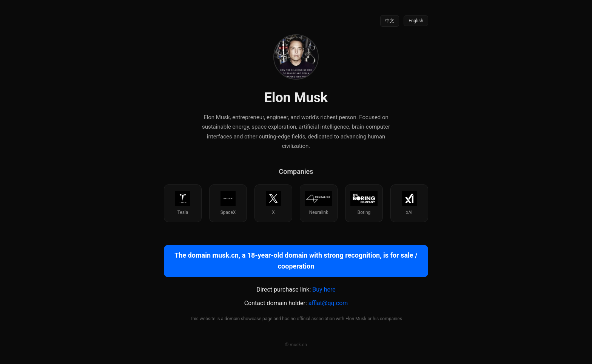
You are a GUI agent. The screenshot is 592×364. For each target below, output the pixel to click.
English (416, 21)
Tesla (183, 203)
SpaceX (228, 203)
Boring (364, 203)
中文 (390, 21)
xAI (409, 203)
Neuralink (318, 203)
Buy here (324, 290)
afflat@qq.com (328, 303)
